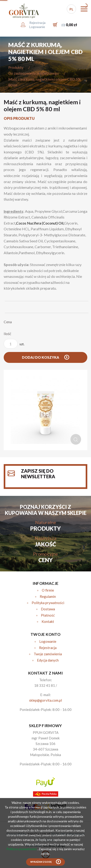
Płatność (48, 615)
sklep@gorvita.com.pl (45, 700)
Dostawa (48, 609)
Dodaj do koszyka (41, 357)
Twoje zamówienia (48, 654)
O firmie (48, 590)
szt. (14, 344)
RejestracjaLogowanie (37, 25)
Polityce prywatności (22, 849)
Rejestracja (48, 648)
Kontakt (48, 621)
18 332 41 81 (45, 685)
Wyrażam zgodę (41, 862)
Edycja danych (48, 660)
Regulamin (48, 596)
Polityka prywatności (48, 603)
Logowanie (48, 641)
